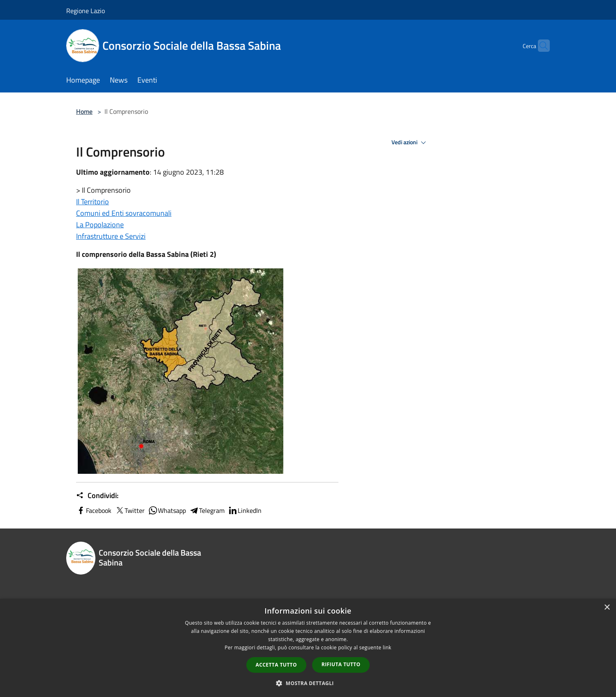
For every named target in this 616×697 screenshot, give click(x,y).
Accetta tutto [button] (276, 665)
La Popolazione (100, 225)
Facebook (94, 510)
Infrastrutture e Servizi (111, 236)
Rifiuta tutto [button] (341, 664)
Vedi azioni (410, 143)
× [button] (607, 608)
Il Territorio (93, 202)
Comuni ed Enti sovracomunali (124, 213)
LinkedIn (245, 510)
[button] (308, 683)
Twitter (130, 510)
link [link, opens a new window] (387, 647)
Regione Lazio (86, 11)
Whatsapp (167, 510)
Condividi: (97, 496)
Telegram (207, 510)
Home (84, 111)
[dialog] (308, 648)
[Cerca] (540, 46)
